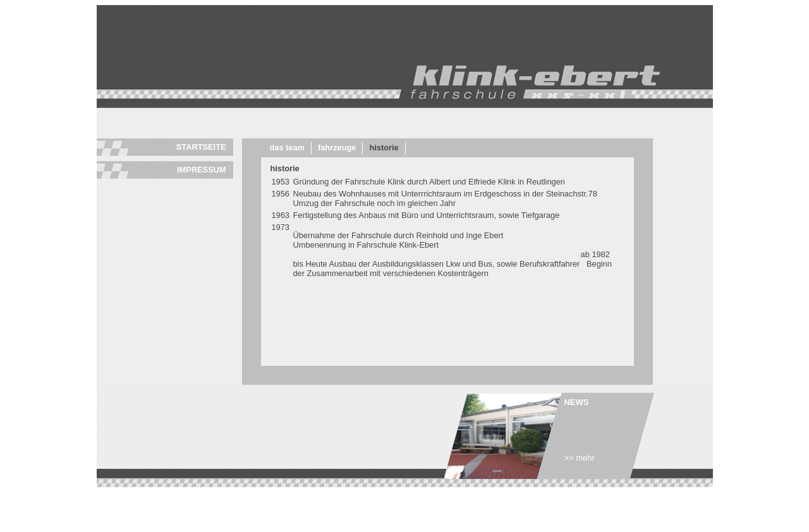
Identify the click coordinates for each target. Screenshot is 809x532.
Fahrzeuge (337, 148)
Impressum (202, 170)
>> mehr (580, 458)
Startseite (201, 147)
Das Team (287, 148)
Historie (384, 148)
